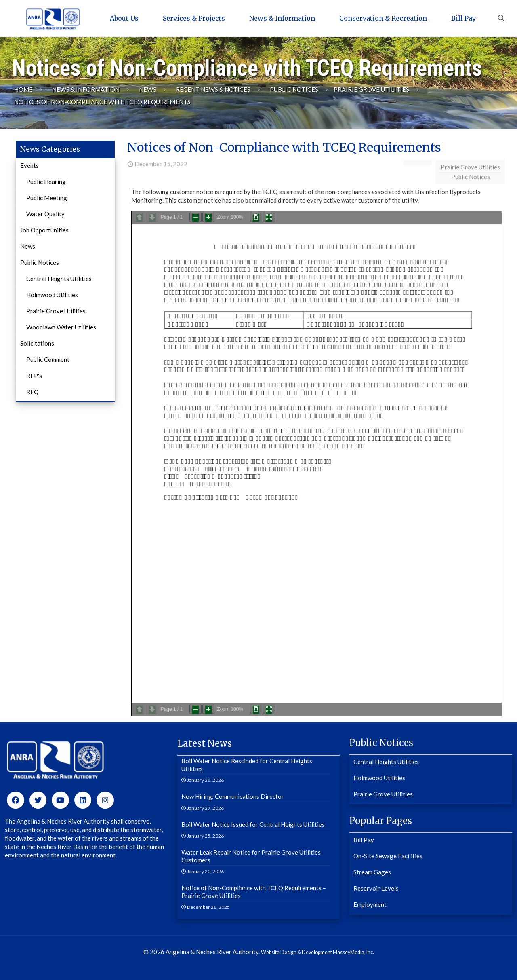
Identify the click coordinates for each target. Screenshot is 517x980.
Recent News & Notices (213, 89)
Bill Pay (364, 840)
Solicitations (37, 343)
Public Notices (294, 89)
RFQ (33, 392)
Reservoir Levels (376, 888)
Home (23, 89)
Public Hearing (46, 182)
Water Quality (45, 214)
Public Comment (48, 359)
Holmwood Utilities (52, 295)
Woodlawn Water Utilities (61, 327)
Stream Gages (372, 872)
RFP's (34, 376)
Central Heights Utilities (59, 279)
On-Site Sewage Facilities (388, 856)
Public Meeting (47, 198)
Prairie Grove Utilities (371, 89)
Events (29, 165)
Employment (370, 904)
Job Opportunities (44, 230)
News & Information (86, 89)
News (148, 89)
